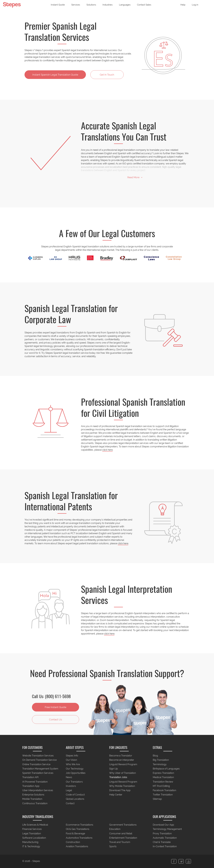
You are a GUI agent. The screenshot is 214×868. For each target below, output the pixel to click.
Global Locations (75, 799)
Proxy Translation (162, 834)
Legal (69, 790)
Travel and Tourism (120, 842)
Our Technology (75, 769)
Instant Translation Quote (55, 75)
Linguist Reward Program (123, 764)
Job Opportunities (76, 773)
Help (183, 5)
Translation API (30, 777)
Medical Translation (163, 777)
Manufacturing (30, 842)
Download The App (120, 790)
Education (115, 829)
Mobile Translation (32, 799)
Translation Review (163, 782)
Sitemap (157, 799)
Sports (113, 847)
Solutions (91, 5)
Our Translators (74, 782)
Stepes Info (72, 756)
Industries (108, 5)
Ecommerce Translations (80, 825)
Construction (73, 842)
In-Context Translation (165, 847)
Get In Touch (107, 75)
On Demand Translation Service (39, 760)
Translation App (31, 786)
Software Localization (34, 838)
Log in (195, 5)
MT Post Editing (161, 786)
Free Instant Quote (56, 707)
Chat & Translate (162, 842)
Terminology (160, 764)
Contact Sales (144, 5)
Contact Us (56, 719)
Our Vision (71, 760)
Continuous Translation (35, 803)
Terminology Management (167, 829)
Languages (125, 5)
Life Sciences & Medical (35, 825)
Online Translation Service (36, 764)
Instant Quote (58, 5)
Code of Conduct (75, 795)
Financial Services (32, 829)
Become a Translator (121, 756)
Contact (70, 803)
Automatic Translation (165, 838)
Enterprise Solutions (33, 795)
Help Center (116, 795)
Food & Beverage (75, 834)
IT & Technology (31, 847)
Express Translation (163, 773)
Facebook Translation (164, 790)
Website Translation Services (38, 756)
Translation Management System (40, 769)
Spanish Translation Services (38, 773)
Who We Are (73, 764)
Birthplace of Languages (166, 769)
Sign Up (114, 769)
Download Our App (163, 825)
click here (107, 450)
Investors (71, 786)
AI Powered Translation (35, 782)
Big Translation (161, 760)
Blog (155, 756)
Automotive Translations (79, 838)
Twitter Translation (163, 795)
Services (76, 5)
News (69, 777)
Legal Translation (32, 834)
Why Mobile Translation (122, 786)
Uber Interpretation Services (38, 790)
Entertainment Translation (123, 838)
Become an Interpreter (122, 760)
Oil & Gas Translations (78, 829)
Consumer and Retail (121, 834)
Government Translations (123, 825)
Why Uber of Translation (123, 773)
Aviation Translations (77, 847)
